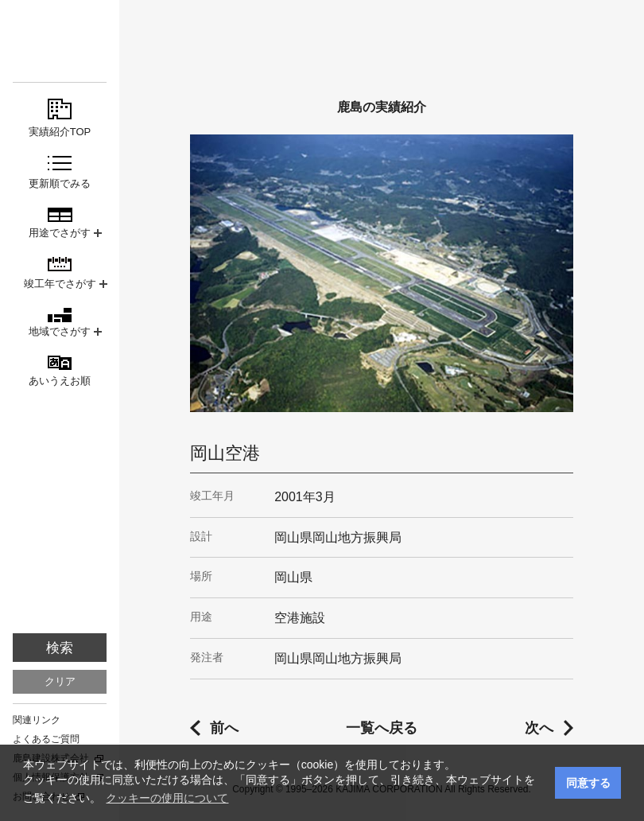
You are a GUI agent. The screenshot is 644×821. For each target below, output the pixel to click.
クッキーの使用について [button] (167, 798)
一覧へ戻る (382, 728)
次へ (539, 728)
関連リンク (37, 720)
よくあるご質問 (46, 739)
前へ (224, 728)
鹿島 (60, 41)
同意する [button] (588, 783)
